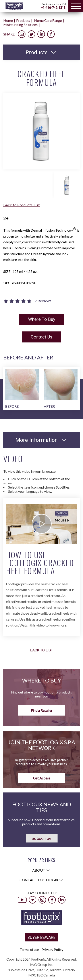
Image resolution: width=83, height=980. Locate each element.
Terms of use (29, 949)
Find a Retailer (42, 710)
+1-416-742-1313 (53, 8)
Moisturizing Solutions (20, 25)
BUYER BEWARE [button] (41, 937)
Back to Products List (22, 205)
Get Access (42, 778)
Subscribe (42, 838)
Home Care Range (48, 20)
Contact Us (41, 337)
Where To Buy (42, 319)
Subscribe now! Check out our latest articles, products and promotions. (42, 822)
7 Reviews (43, 301)
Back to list (41, 650)
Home (8, 20)
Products (23, 20)
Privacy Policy (52, 949)
